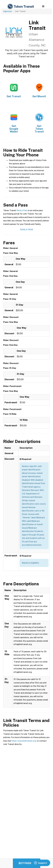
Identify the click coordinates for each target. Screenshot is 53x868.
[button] (43, 6)
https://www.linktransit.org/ (24, 741)
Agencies (8, 11)
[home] (20, 6)
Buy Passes (27, 863)
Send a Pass (22, 210)
